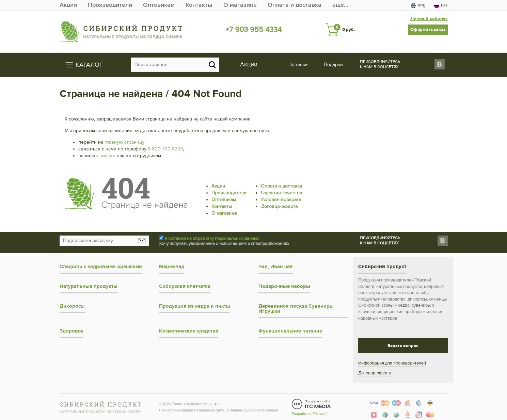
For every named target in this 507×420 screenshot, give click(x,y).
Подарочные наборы (284, 286)
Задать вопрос (403, 346)
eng (418, 5)
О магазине (240, 5)
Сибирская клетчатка (185, 286)
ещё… (340, 5)
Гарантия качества (281, 193)
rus (441, 5)
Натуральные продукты (89, 286)
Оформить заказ (428, 30)
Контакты (199, 5)
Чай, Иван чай (276, 267)
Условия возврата (281, 200)
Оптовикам (159, 5)
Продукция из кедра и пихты (195, 306)
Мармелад (172, 267)
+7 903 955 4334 (253, 30)
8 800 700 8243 (165, 149)
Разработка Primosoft (310, 414)
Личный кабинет (429, 19)
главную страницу (124, 142)
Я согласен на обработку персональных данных (212, 239)
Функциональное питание (290, 331)
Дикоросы (72, 306)
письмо (107, 156)
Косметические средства (189, 331)
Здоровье (72, 331)
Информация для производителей (392, 363)
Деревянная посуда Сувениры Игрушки (296, 309)
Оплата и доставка (295, 5)
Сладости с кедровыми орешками (101, 267)
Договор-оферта (279, 206)
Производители (110, 5)
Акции (68, 5)
